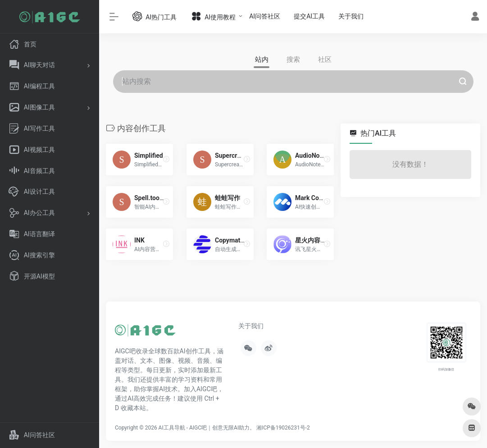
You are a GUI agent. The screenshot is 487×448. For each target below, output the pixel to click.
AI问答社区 (265, 16)
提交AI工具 (309, 16)
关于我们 (351, 16)
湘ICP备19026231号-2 (283, 428)
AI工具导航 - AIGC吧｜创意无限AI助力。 (207, 428)
